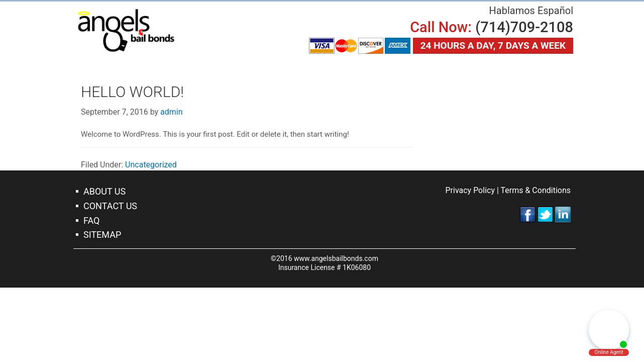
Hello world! (132, 92)
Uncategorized (151, 165)
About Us (104, 191)
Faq (91, 220)
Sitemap (102, 235)
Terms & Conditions (536, 190)
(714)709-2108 (524, 27)
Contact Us (110, 206)
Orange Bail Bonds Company (126, 30)
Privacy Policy (470, 190)
